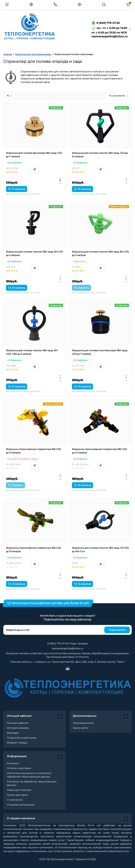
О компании (15, 800)
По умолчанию (118, 96)
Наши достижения (19, 790)
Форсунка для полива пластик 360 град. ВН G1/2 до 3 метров (100, 253)
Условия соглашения (21, 805)
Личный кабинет (18, 723)
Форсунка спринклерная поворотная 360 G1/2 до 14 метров (99, 451)
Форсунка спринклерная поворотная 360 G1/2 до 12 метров (33, 451)
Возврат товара (17, 743)
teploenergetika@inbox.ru (68, 648)
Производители (83, 723)
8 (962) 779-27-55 (106, 23)
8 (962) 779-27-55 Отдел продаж (67, 644)
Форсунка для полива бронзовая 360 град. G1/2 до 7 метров (34, 155)
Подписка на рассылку (22, 738)
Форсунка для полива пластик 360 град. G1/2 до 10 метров (100, 155)
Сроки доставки (17, 795)
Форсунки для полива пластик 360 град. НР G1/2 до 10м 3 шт (100, 550)
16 (9, 96)
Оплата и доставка (19, 768)
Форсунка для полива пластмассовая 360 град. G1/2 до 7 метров (100, 352)
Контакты (13, 763)
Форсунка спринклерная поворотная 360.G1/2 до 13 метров (33, 550)
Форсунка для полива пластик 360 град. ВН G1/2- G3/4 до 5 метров (32, 352)
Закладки (13, 733)
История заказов (18, 728)
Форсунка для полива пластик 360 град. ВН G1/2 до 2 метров (34, 253)
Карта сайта (81, 728)
